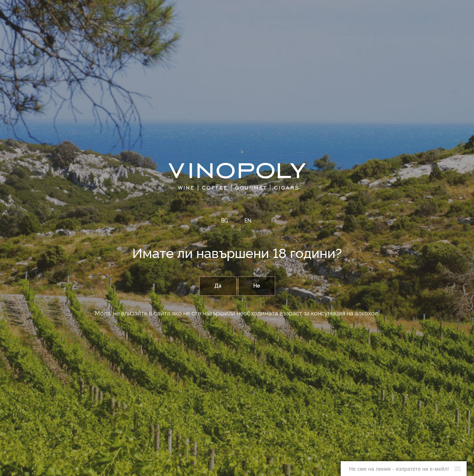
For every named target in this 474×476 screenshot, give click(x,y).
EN (248, 221)
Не (257, 286)
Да (218, 286)
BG (225, 221)
